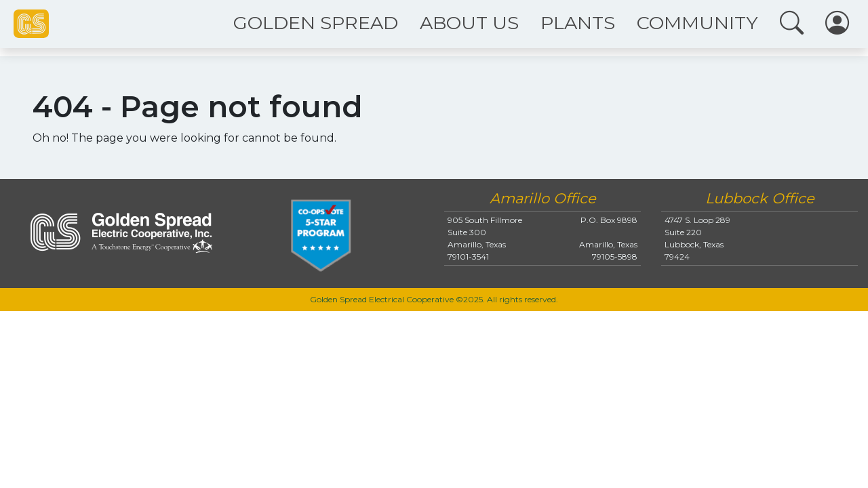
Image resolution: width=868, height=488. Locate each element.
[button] (792, 24)
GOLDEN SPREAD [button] (316, 23)
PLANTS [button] (578, 23)
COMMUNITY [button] (697, 23)
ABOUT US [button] (469, 23)
